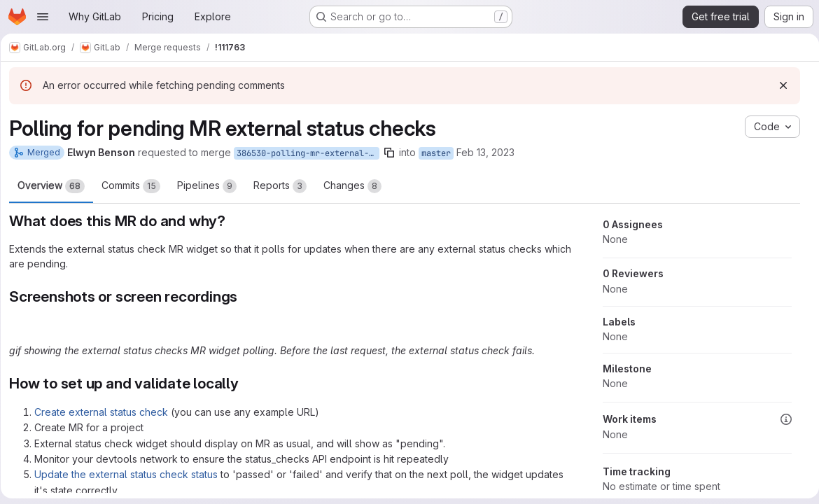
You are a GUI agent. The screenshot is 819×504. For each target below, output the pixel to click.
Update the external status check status (131, 474)
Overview (56, 186)
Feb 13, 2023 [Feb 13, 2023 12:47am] (490, 152)
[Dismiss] (778, 85)
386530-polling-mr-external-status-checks (313, 153)
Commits (136, 186)
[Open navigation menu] (43, 17)
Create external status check (106, 412)
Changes (357, 186)
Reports (285, 186)
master (441, 153)
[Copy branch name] (394, 153)
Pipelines (212, 186)
